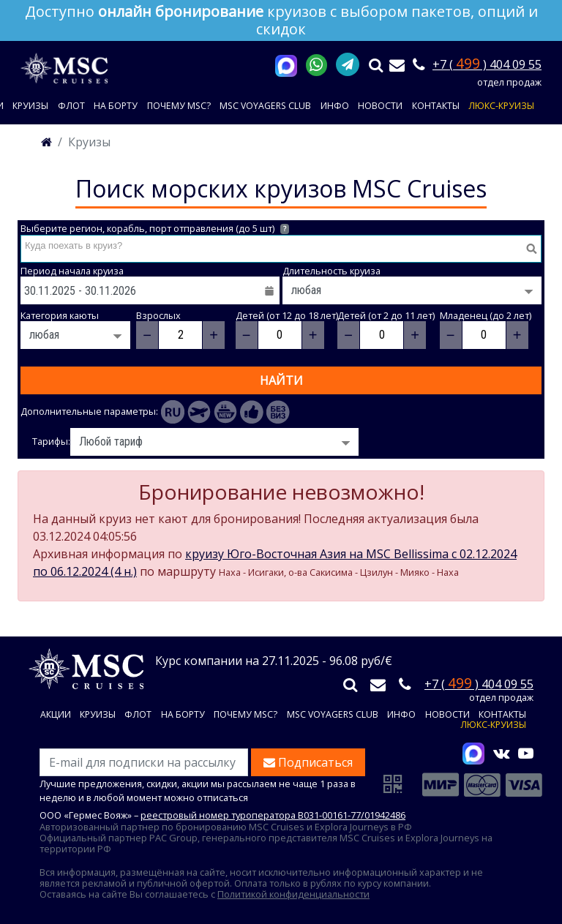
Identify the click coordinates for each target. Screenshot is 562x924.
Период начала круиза (72, 271)
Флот (71, 106)
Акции (56, 715)
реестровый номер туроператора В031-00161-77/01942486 (273, 815)
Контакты (436, 106)
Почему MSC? (179, 106)
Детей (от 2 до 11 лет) (386, 316)
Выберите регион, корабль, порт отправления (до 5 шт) (155, 229)
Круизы (30, 106)
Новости (380, 106)
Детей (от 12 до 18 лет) (287, 316)
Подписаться (308, 762)
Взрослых (158, 316)
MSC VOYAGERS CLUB (265, 106)
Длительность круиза (331, 271)
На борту (116, 106)
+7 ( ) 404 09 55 (487, 64)
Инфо (335, 106)
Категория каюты (60, 316)
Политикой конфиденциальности (293, 894)
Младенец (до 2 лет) (486, 316)
